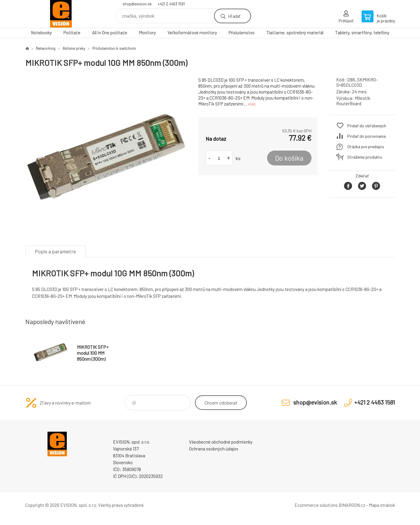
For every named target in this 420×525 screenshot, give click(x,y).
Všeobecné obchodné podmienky (221, 442)
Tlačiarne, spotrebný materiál (295, 32)
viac (252, 104)
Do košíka (289, 158)
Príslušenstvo (242, 32)
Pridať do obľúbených (367, 126)
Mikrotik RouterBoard (353, 101)
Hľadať (234, 16)
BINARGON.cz (352, 505)
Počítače (72, 32)
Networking (46, 48)
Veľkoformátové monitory (192, 32)
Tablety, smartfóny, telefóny (362, 32)
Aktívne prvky (74, 48)
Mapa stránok (382, 505)
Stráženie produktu (365, 157)
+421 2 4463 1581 (171, 4)
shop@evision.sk (137, 4)
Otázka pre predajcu (366, 147)
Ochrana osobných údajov (214, 449)
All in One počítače (110, 32)
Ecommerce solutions (316, 505)
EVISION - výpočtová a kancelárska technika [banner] (61, 14)
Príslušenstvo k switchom (114, 48)
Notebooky (41, 32)
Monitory (147, 32)
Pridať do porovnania (366, 136)
